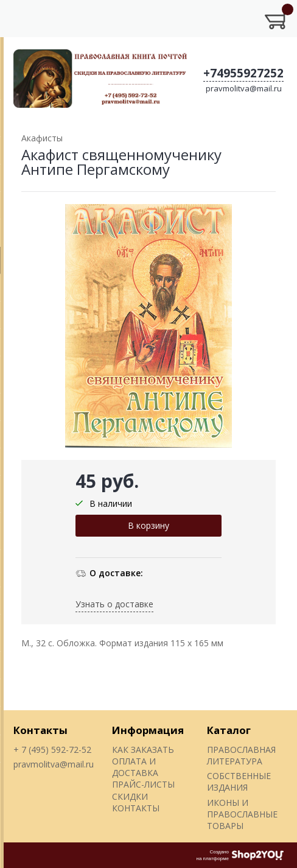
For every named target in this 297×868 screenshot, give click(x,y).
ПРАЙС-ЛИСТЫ (143, 784)
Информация (148, 730)
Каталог (229, 730)
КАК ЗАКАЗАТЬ (143, 750)
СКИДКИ (130, 796)
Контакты (40, 730)
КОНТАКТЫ (136, 808)
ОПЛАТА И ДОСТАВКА (135, 767)
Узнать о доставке (114, 604)
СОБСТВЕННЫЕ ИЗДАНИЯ (239, 782)
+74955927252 (243, 73)
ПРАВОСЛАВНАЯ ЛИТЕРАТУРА (241, 755)
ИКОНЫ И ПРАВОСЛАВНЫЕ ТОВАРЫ (242, 814)
